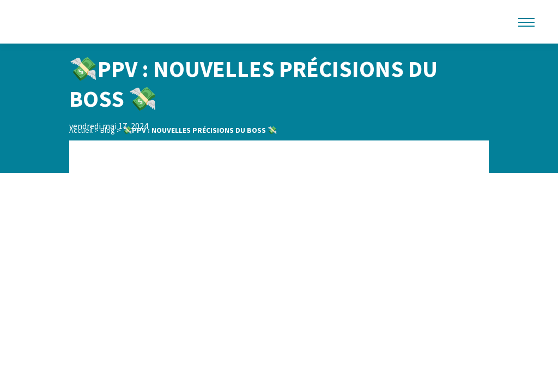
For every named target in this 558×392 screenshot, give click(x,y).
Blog (108, 130)
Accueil (81, 130)
